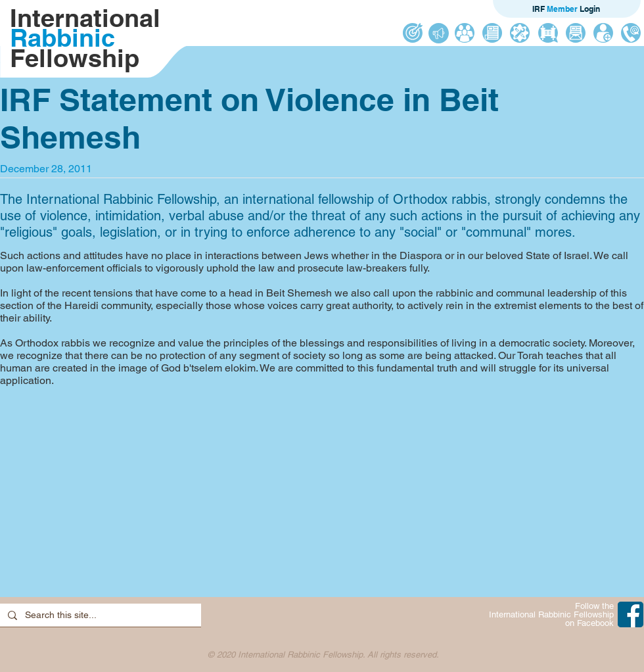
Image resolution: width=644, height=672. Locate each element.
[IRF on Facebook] (631, 614)
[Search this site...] (99, 615)
